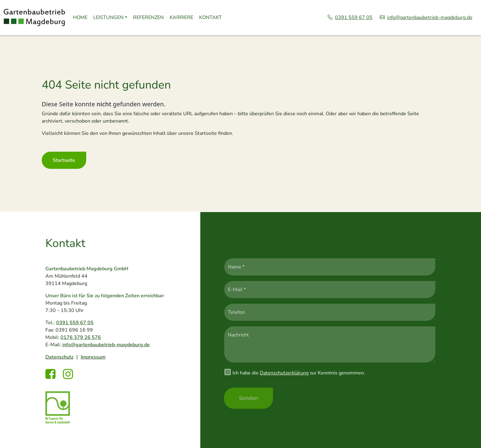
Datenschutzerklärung (284, 373)
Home (80, 17)
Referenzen (148, 17)
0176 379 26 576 (81, 337)
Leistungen (108, 17)
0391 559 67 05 (350, 17)
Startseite (64, 160)
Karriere (181, 17)
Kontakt (210, 17)
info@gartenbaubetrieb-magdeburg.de (426, 17)
